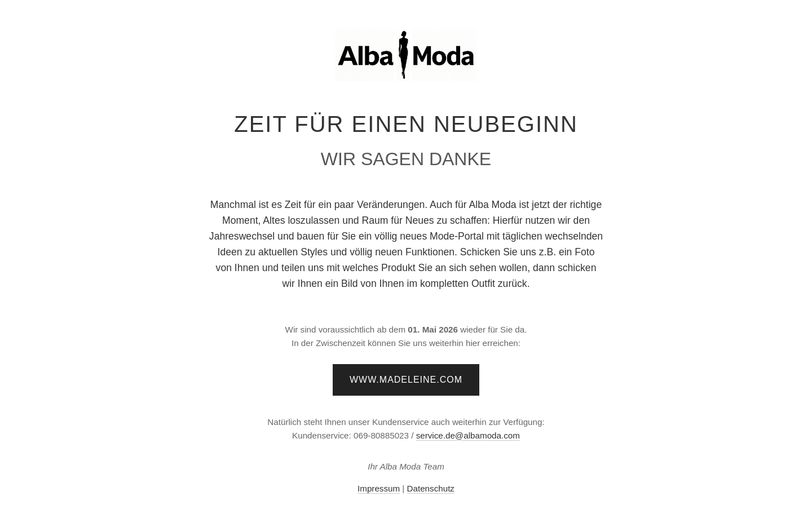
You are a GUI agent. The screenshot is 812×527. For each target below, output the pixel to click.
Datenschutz (431, 488)
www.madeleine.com (406, 380)
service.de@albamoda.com (468, 435)
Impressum (379, 488)
